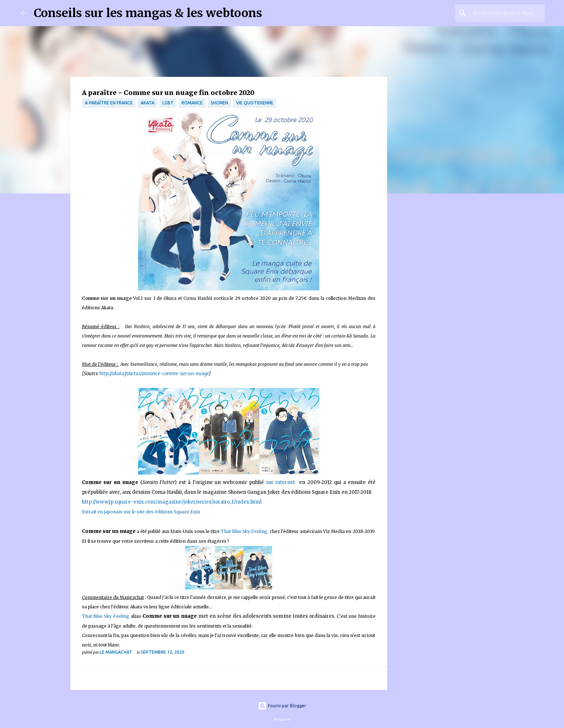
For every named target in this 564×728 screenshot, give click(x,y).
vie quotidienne (255, 103)
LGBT (168, 103)
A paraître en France (109, 103)
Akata (148, 103)
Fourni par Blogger (282, 706)
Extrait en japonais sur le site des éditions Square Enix (141, 512)
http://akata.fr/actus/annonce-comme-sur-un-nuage (154, 374)
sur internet (282, 482)
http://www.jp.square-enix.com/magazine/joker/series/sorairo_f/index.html (172, 502)
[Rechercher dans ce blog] (507, 13)
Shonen (219, 103)
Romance (192, 103)
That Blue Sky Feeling (245, 531)
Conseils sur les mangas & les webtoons (148, 13)
